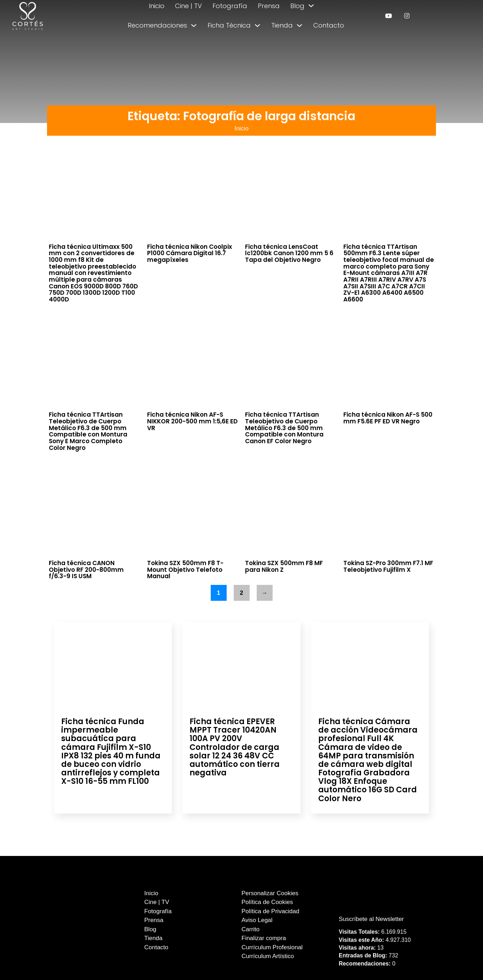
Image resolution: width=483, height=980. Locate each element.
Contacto (329, 25)
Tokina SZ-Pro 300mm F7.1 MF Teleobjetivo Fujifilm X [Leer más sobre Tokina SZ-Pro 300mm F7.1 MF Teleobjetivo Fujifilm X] (388, 566)
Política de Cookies (267, 902)
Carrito (251, 929)
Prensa (269, 6)
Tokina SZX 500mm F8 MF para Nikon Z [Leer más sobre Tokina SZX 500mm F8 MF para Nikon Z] (284, 566)
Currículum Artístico (268, 956)
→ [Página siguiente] (265, 593)
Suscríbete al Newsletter (371, 919)
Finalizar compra (264, 938)
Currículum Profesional (272, 947)
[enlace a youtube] (388, 16)
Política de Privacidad (270, 911)
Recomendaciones (157, 25)
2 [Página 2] (241, 593)
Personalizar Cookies (270, 893)
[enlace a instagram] (407, 16)
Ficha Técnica (229, 25)
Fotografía (230, 6)
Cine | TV (188, 6)
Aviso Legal (257, 920)
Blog (297, 6)
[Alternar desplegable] (311, 6)
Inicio (157, 6)
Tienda (282, 25)
